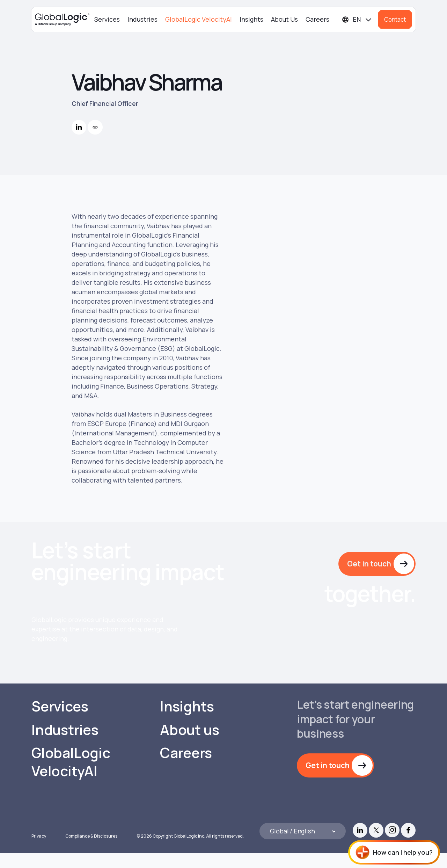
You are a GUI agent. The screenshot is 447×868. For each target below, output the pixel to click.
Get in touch (369, 564)
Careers (317, 19)
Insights (251, 19)
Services (107, 19)
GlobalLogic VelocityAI (199, 19)
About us (189, 744)
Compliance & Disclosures (91, 851)
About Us (284, 19)
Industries (142, 19)
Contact (395, 19)
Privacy (39, 851)
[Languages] (357, 19)
